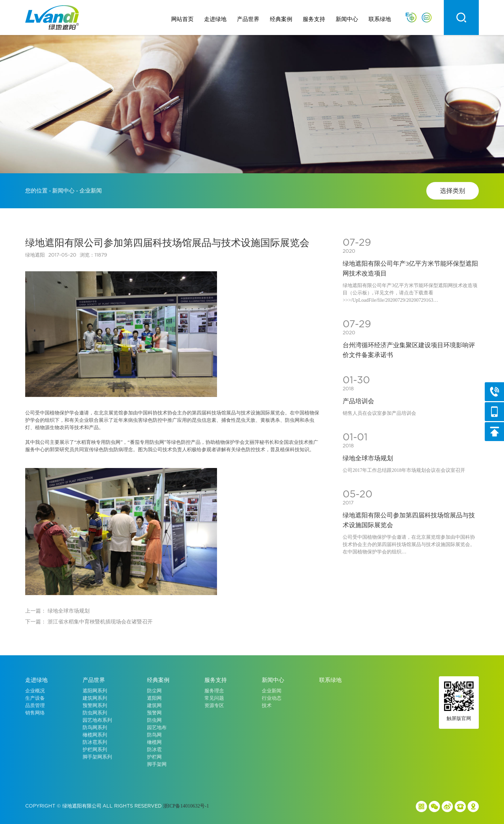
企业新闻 (272, 691)
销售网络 (35, 713)
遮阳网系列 (95, 691)
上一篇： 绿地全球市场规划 (57, 611)
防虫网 (154, 720)
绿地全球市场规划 (368, 458)
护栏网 (154, 757)
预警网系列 (95, 706)
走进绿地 (215, 19)
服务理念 (214, 691)
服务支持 (314, 19)
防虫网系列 (95, 713)
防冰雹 (154, 750)
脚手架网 (157, 764)
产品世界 (248, 19)
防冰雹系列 (95, 742)
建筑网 (154, 706)
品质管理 (35, 706)
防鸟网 (154, 735)
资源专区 (214, 706)
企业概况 (35, 691)
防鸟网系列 (95, 728)
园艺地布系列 (97, 720)
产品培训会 (358, 401)
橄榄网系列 (95, 735)
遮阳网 (154, 698)
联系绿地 (380, 19)
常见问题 (214, 698)
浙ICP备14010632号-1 (186, 806)
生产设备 (35, 698)
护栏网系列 (95, 750)
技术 (267, 706)
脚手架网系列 (97, 757)
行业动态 (272, 698)
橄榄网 (154, 742)
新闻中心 (347, 19)
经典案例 (281, 19)
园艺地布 (157, 728)
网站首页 (182, 19)
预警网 (154, 713)
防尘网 (154, 691)
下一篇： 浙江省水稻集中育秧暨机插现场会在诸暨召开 (89, 622)
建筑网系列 (95, 698)
